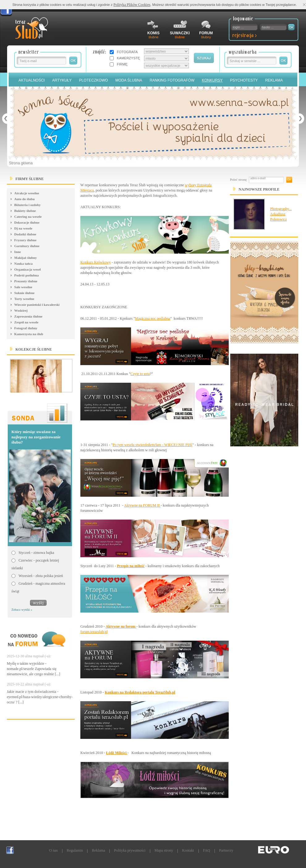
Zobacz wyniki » (22, 610)
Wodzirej (21, 310)
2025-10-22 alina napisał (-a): (29, 684)
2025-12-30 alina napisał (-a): (29, 656)
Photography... (281, 209)
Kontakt (188, 850)
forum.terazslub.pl (94, 632)
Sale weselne (23, 287)
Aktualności (32, 80)
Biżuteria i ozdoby (28, 205)
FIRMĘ (122, 64)
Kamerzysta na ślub (29, 334)
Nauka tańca (23, 263)
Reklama (274, 80)
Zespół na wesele (26, 322)
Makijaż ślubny (25, 258)
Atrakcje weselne (27, 193)
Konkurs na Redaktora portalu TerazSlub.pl (140, 692)
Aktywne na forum (121, 626)
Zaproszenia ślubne (28, 316)
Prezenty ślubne (26, 281)
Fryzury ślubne (25, 240)
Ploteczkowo (93, 80)
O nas (53, 850)
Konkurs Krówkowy (96, 262)
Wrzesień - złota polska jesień (41, 576)
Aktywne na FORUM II (142, 505)
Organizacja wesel (28, 269)
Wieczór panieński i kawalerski (37, 305)
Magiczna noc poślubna (153, 318)
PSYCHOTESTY (244, 80)
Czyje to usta (140, 374)
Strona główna (21, 163)
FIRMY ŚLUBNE (30, 179)
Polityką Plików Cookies (132, 5)
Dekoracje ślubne (27, 222)
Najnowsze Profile (259, 189)
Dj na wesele (23, 228)
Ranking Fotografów (172, 80)
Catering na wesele (28, 217)
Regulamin (75, 850)
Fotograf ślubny (26, 328)
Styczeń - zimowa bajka (36, 553)
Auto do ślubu (24, 199)
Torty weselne (24, 299)
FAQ (207, 850)
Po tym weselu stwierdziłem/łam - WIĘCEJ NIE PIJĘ (152, 445)
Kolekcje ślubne (34, 349)
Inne (17, 252)
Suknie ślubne (24, 293)
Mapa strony (164, 850)
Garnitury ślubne (27, 246)
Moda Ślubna (129, 80)
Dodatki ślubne (25, 234)
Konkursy (212, 80)
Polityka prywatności (130, 850)
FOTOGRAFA (127, 52)
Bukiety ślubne (25, 211)
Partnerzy (226, 850)
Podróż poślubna (26, 275)
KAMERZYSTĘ (128, 58)
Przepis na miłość (131, 566)
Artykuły (62, 80)
